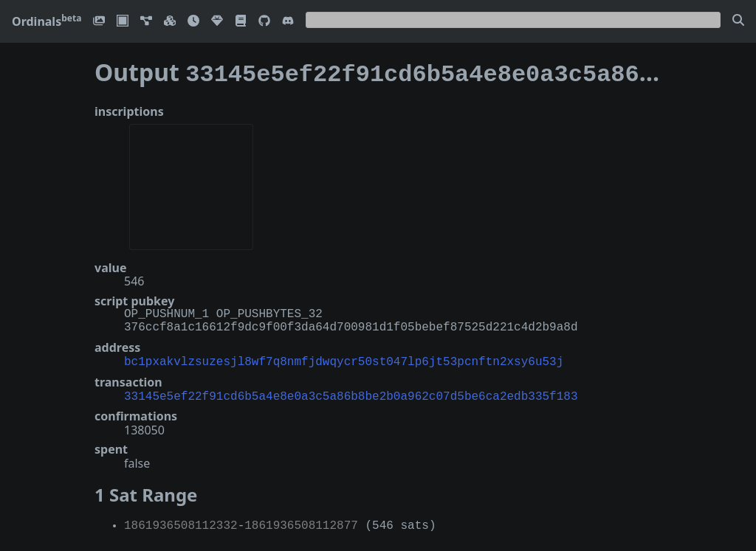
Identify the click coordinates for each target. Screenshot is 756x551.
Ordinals (47, 21)
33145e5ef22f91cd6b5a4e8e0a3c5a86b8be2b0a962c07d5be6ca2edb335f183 (351, 391)
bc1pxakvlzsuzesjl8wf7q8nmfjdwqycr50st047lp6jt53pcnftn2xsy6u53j (344, 358)
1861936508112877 (301, 520)
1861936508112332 (181, 520)
